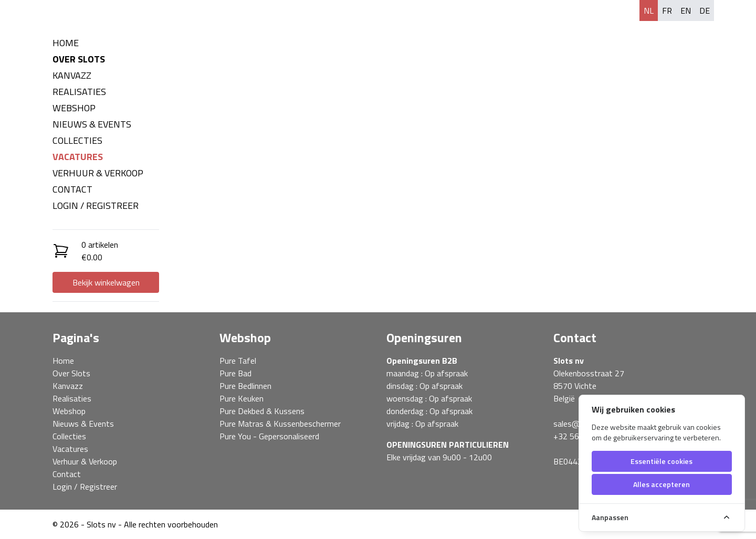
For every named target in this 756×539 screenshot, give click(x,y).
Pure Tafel (238, 361)
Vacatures (78, 157)
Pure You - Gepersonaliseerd (269, 436)
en (686, 10)
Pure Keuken (241, 398)
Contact (72, 189)
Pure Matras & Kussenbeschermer (280, 424)
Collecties (77, 140)
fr (667, 10)
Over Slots (79, 59)
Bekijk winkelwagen (106, 282)
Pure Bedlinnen (245, 386)
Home (66, 43)
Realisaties (79, 92)
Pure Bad (235, 373)
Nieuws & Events (92, 124)
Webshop (74, 108)
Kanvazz (72, 75)
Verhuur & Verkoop (98, 173)
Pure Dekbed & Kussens (262, 411)
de (705, 10)
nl (649, 10)
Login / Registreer (96, 205)
